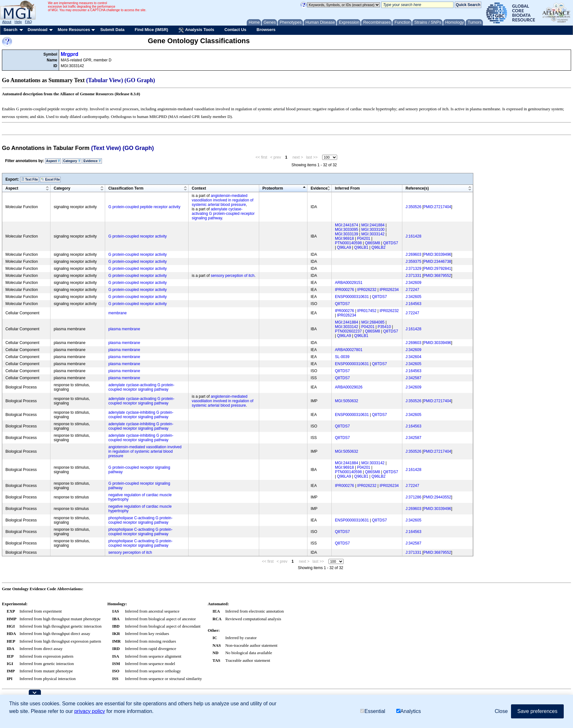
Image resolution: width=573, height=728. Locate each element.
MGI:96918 (344, 239)
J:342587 (413, 378)
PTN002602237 (348, 331)
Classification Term (126, 188)
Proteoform (273, 188)
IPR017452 (367, 311)
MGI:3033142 (373, 234)
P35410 (384, 327)
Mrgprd (70, 54)
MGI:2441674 (347, 225)
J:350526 (413, 207)
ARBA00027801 (349, 350)
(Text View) (106, 148)
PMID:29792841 (437, 269)
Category (72, 161)
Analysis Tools (196, 30)
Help (18, 22)
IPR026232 (367, 290)
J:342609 (413, 283)
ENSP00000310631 (352, 297)
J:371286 (413, 497)
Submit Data (112, 30)
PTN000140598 (348, 243)
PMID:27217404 (437, 207)
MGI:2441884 (373, 225)
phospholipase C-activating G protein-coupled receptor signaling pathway (140, 520)
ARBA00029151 (349, 283)
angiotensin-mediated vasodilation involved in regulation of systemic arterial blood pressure (223, 200)
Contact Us (235, 30)
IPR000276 (345, 290)
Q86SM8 (372, 243)
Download (37, 30)
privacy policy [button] (89, 711)
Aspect (53, 161)
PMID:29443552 (437, 497)
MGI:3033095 (347, 230)
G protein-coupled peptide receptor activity (144, 207)
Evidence (92, 161)
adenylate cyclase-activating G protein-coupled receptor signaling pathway (223, 214)
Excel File (50, 179)
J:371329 (413, 269)
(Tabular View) (105, 80)
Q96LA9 (344, 247)
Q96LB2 (378, 247)
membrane (117, 313)
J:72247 (412, 290)
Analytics (409, 711)
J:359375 (413, 262)
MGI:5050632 (347, 401)
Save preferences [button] (537, 711)
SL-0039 (342, 357)
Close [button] (501, 711)
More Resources (74, 30)
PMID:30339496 (437, 254)
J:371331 (413, 276)
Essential (373, 711)
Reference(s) (417, 188)
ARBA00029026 (349, 387)
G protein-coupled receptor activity (138, 236)
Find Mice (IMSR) (151, 30)
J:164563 (413, 304)
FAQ (28, 22)
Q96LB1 (361, 247)
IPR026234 (389, 290)
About (7, 22)
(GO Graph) (140, 80)
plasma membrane (124, 329)
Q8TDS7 (391, 243)
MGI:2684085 (373, 322)
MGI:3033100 (373, 230)
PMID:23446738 (437, 262)
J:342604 (413, 357)
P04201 (364, 239)
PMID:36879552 (437, 276)
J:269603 (413, 254)
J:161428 (413, 236)
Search (10, 30)
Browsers (266, 30)
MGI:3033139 (347, 234)
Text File (30, 179)
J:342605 (413, 297)
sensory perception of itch (232, 276)
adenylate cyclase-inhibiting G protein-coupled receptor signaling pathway (141, 415)
